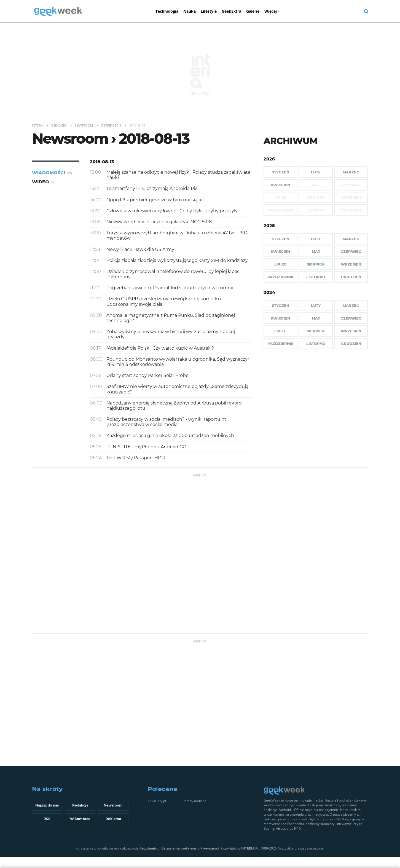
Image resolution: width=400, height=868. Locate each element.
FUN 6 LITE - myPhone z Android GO (146, 447)
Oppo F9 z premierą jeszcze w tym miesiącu (155, 200)
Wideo (43, 182)
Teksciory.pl (157, 801)
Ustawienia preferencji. (180, 848)
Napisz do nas (47, 805)
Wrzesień (351, 264)
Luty (316, 172)
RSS (47, 819)
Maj (316, 251)
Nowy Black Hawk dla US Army (140, 249)
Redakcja (80, 805)
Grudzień (351, 277)
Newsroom (113, 805)
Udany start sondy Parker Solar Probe (147, 375)
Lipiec (280, 264)
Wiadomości (52, 173)
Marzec (351, 172)
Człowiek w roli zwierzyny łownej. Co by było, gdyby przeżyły (172, 211)
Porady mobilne (194, 801)
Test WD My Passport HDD (136, 458)
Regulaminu (150, 848)
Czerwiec (351, 251)
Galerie (253, 11)
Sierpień (316, 264)
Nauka (190, 11)
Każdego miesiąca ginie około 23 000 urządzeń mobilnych (170, 436)
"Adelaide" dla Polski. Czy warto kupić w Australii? (160, 348)
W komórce (80, 819)
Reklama (113, 819)
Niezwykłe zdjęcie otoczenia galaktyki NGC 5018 (159, 222)
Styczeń (280, 172)
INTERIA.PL (250, 848)
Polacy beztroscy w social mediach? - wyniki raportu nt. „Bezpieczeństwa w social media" (167, 422)
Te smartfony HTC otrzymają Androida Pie (152, 188)
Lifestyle (209, 11)
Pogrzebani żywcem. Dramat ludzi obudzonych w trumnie (171, 288)
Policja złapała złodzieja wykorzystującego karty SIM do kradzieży (177, 260)
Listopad (316, 277)
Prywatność (210, 848)
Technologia (167, 11)
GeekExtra (231, 11)
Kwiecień (280, 185)
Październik (280, 277)
